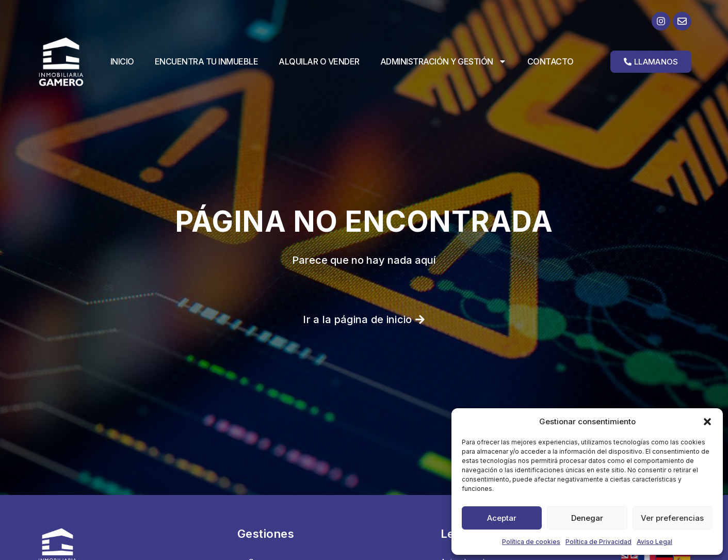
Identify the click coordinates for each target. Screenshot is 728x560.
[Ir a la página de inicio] (69, 62)
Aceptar (502, 518)
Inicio (122, 61)
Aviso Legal (654, 542)
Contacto (551, 61)
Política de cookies (531, 542)
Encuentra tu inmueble (207, 61)
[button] (707, 422)
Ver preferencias (672, 518)
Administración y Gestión (443, 61)
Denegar (587, 518)
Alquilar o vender (319, 61)
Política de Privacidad (598, 542)
